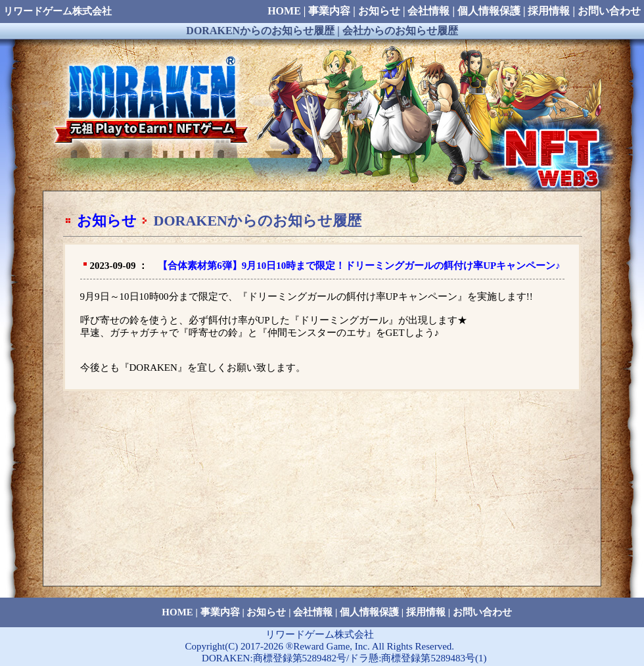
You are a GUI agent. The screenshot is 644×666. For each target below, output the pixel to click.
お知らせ (107, 221)
